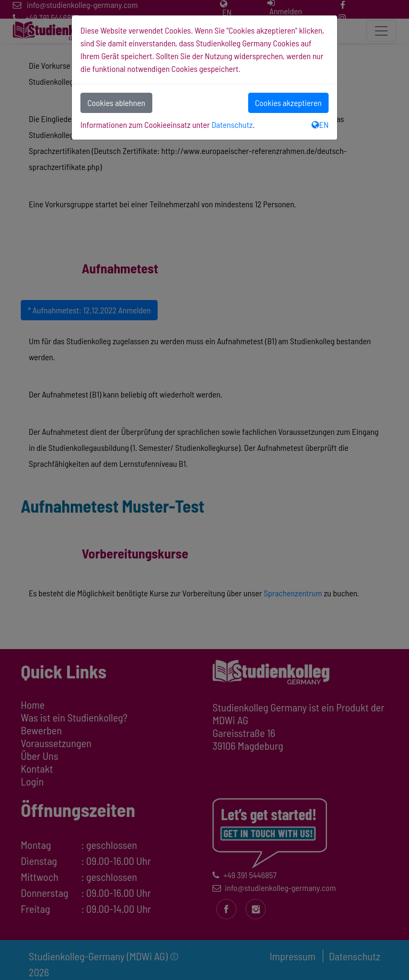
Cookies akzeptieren (288, 103)
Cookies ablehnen (116, 103)
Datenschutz (232, 124)
